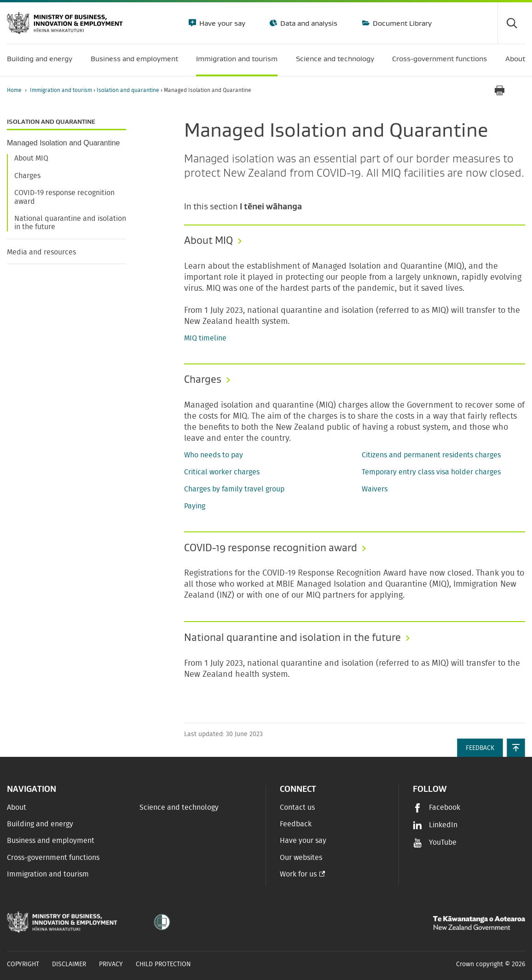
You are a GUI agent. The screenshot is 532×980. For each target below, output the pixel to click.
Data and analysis (308, 23)
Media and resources (41, 252)
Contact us (297, 807)
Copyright (23, 964)
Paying (195, 506)
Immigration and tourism (62, 90)
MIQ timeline (205, 338)
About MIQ (31, 158)
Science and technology (179, 807)
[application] (520, 90)
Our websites (301, 858)
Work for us (298, 874)
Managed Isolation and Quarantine (64, 143)
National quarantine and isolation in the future (70, 223)
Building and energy (40, 824)
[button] (516, 748)
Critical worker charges (222, 472)
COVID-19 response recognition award (64, 197)
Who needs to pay (214, 455)
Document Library (401, 23)
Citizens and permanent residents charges (431, 455)
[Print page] (499, 90)
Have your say (221, 23)
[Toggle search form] (511, 23)
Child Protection (163, 964)
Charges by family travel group (234, 489)
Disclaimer (69, 964)
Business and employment (51, 841)
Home (14, 90)
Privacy (111, 964)
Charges (27, 176)
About (17, 807)
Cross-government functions (53, 858)
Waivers (375, 489)
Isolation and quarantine (129, 90)
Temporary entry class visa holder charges (431, 472)
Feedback (296, 824)
